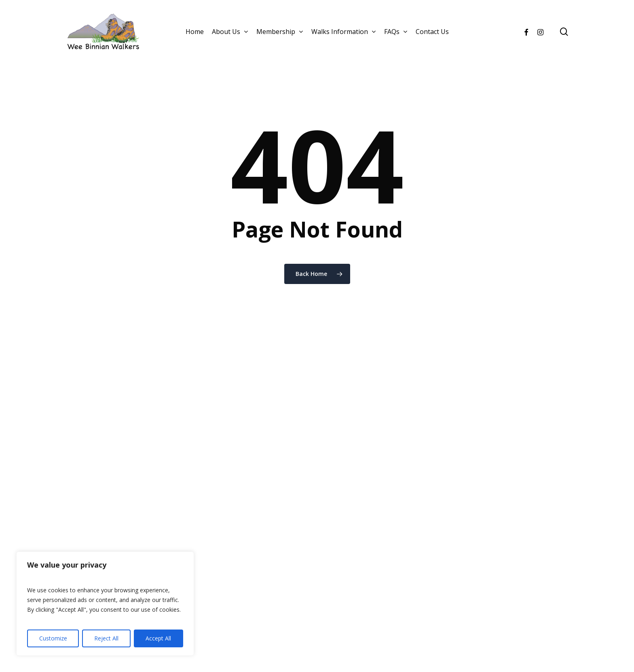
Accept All (158, 638)
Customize (53, 638)
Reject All (106, 638)
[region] (105, 604)
